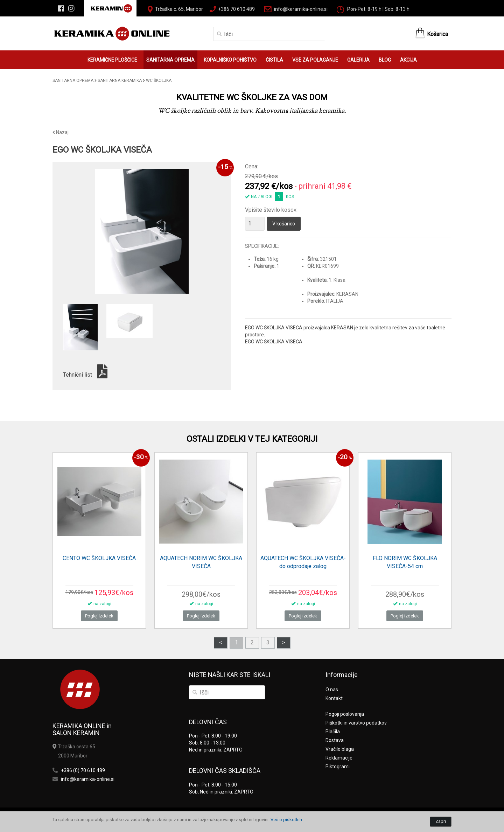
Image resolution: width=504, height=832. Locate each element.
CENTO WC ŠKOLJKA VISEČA (99, 558)
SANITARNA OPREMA (170, 60)
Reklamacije (339, 758)
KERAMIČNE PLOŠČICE (112, 60)
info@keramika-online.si (301, 9)
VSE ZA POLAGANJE (315, 60)
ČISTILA (274, 60)
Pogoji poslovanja (345, 714)
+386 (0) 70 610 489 (83, 770)
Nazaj (61, 132)
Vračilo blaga (340, 749)
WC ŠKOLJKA (159, 81)
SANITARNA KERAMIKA (120, 81)
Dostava (335, 740)
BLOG (385, 60)
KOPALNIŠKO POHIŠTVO (230, 60)
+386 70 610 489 (236, 9)
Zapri (441, 821)
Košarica (437, 34)
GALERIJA (358, 60)
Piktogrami (338, 767)
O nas (332, 690)
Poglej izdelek (99, 616)
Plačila (333, 732)
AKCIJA (408, 60)
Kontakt (334, 698)
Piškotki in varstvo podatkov (356, 723)
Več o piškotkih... (288, 820)
